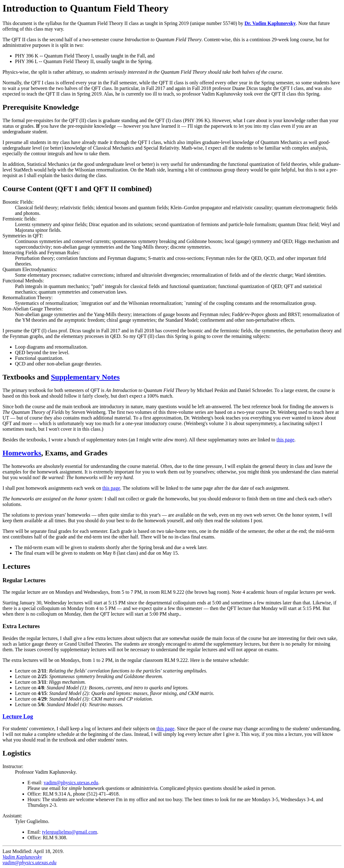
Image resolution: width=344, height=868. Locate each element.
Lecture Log (18, 716)
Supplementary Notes (85, 377)
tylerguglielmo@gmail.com (70, 832)
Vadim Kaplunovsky (22, 857)
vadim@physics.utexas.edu (71, 783)
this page (285, 440)
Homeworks (22, 453)
